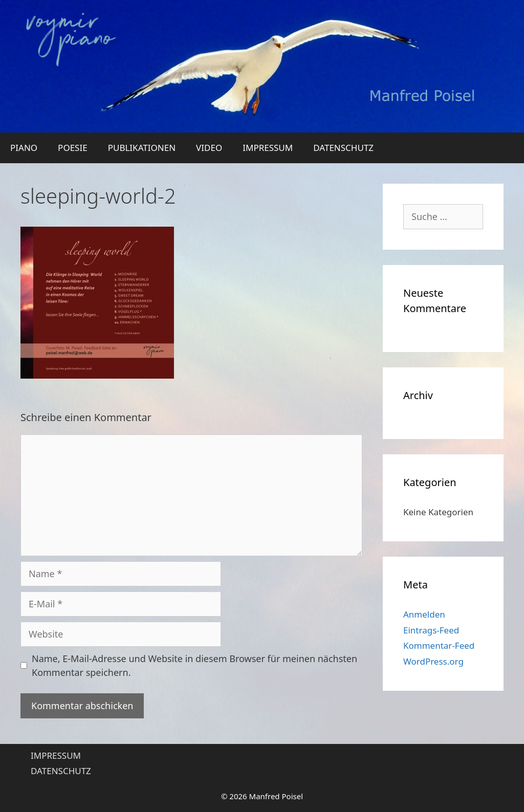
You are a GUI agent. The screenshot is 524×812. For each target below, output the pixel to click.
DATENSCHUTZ (343, 148)
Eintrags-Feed (431, 630)
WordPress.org (433, 661)
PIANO (24, 148)
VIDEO (209, 148)
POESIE (73, 148)
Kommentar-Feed (439, 645)
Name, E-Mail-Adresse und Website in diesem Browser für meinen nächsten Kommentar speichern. (194, 665)
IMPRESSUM (268, 148)
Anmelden (424, 614)
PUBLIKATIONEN (142, 148)
